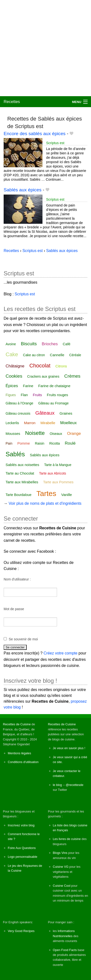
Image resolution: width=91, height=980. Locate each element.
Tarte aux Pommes (58, 482)
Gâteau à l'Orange (19, 403)
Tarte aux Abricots (53, 473)
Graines (66, 413)
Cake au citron (34, 355)
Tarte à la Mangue (58, 465)
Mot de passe (14, 609)
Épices (12, 386)
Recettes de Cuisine (17, 724)
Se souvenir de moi (23, 639)
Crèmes (72, 376)
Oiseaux (56, 434)
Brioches (50, 344)
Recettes (12, 102)
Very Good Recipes (21, 931)
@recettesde (75, 785)
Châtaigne (15, 366)
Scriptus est (55, 143)
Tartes (46, 493)
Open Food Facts (65, 950)
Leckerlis (12, 423)
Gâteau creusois (18, 413)
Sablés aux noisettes (22, 465)
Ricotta (55, 443)
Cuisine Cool (62, 886)
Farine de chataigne (54, 386)
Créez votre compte (61, 653)
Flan (24, 395)
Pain (9, 443)
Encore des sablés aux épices (35, 134)
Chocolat (40, 366)
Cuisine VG (61, 867)
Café (67, 344)
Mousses (13, 434)
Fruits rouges (58, 395)
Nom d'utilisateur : (17, 579)
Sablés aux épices (23, 190)
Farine (28, 386)
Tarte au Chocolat (20, 473)
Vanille (66, 495)
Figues (11, 395)
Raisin (40, 443)
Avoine (11, 344)
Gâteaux (45, 413)
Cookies (14, 376)
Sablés (15, 454)
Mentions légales (19, 753)
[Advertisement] (45, 48)
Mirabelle (48, 423)
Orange (74, 434)
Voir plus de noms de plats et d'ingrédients (45, 503)
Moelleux (68, 423)
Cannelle (57, 355)
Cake (12, 354)
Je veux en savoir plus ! (69, 748)
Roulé (70, 443)
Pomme (24, 443)
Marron (30, 423)
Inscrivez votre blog (21, 825)
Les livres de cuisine (67, 839)
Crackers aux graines (43, 376)
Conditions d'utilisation (23, 762)
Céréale (75, 355)
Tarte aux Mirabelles (22, 482)
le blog (58, 785)
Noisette (35, 433)
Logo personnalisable (23, 857)
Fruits (37, 395)
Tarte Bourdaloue (19, 495)
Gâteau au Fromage (53, 403)
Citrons (61, 366)
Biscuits (29, 344)
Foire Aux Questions (22, 848)
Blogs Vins (60, 853)
